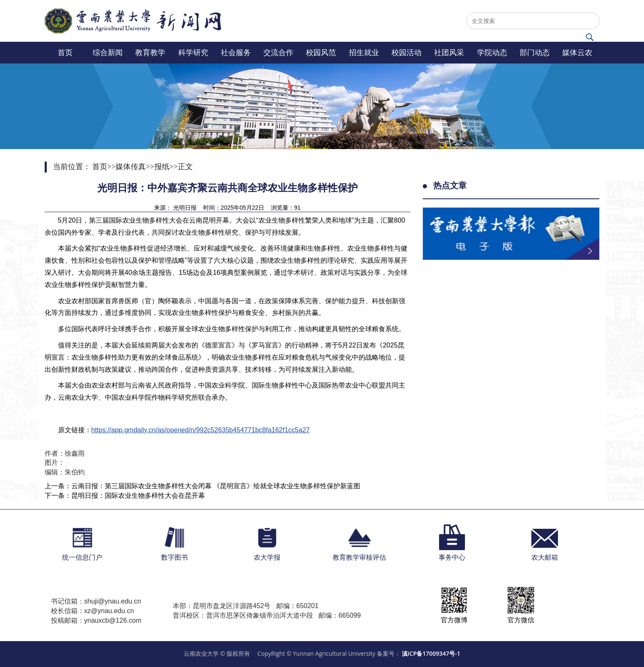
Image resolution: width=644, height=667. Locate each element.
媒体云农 (577, 53)
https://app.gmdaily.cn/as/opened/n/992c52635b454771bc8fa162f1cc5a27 (201, 430)
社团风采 (449, 53)
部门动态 (535, 53)
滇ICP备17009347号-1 (431, 653)
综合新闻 (108, 53)
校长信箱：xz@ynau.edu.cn (92, 611)
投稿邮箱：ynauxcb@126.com (96, 620)
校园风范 (321, 53)
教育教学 (150, 53)
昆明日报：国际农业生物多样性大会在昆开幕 (138, 496)
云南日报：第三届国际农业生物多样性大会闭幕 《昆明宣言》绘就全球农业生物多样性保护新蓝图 (216, 486)
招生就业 (364, 53)
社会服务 (236, 53)
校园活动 (407, 53)
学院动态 (492, 53)
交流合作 (278, 53)
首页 (65, 53)
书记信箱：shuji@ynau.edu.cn (96, 601)
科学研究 (193, 53)
